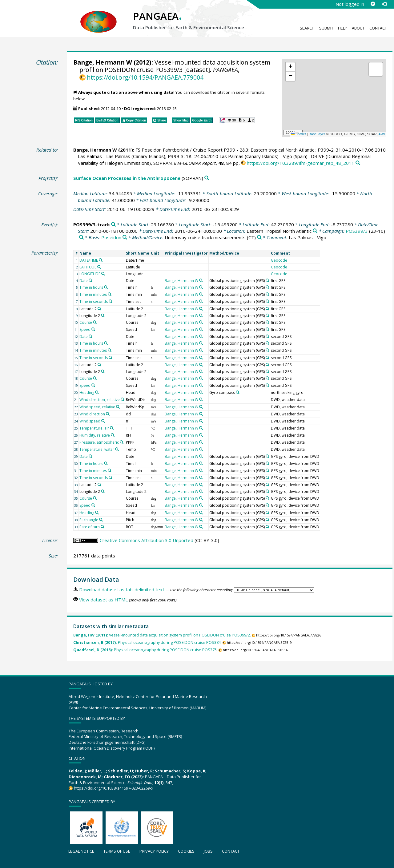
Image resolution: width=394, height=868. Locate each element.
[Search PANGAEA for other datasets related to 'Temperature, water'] (117, 449)
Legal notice (81, 851)
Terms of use (117, 851)
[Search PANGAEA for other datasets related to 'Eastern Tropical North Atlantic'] (315, 231)
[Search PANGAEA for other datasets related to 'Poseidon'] (125, 238)
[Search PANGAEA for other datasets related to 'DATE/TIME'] (101, 260)
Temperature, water (97, 449)
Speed (85, 329)
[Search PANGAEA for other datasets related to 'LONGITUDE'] (103, 274)
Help (343, 28)
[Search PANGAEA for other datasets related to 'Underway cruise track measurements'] (259, 238)
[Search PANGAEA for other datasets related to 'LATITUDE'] (99, 267)
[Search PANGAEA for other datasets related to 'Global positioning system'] (267, 280)
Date (84, 281)
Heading (87, 392)
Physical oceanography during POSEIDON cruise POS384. (147, 642)
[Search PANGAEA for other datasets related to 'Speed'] (93, 329)
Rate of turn (90, 527)
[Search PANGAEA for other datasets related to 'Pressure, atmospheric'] (122, 442)
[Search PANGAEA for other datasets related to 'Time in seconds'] (111, 301)
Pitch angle (89, 520)
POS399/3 (357, 231)
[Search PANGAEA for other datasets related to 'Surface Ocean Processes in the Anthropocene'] (207, 178)
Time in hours (91, 287)
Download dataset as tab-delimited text (122, 589)
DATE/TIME (89, 260)
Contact (378, 28)
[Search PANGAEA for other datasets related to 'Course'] (95, 322)
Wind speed (90, 421)
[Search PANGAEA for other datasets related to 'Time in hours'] (106, 287)
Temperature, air (94, 428)
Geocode (279, 260)
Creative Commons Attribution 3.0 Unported (147, 540)
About (358, 28)
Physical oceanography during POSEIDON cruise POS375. (145, 650)
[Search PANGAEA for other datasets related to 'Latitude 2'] (99, 309)
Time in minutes (93, 294)
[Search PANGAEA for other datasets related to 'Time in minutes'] (110, 294)
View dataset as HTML (103, 600)
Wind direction (92, 414)
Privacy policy (154, 851)
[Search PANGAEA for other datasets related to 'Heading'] (97, 392)
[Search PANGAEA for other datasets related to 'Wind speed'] (103, 421)
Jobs (208, 851)
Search (307, 28)
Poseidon (111, 237)
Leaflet (299, 134)
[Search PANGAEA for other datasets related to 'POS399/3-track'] (113, 225)
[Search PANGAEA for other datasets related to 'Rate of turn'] (103, 527)
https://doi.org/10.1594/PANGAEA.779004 (145, 77)
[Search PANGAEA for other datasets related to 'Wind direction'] (108, 414)
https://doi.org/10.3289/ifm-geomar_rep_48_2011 (301, 163)
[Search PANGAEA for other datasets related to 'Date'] (90, 280)
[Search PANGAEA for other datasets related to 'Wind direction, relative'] (123, 399)
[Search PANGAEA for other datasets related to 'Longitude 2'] (103, 315)
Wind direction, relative (100, 400)
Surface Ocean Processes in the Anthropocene (127, 178)
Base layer (317, 134)
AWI (382, 134)
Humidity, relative (95, 435)
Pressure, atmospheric (99, 442)
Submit (326, 28)
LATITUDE (88, 267)
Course (86, 322)
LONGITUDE (90, 274)
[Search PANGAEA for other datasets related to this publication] (358, 163)
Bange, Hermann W (103, 62)
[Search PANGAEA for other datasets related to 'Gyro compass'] (238, 392)
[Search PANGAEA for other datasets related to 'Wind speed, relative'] (118, 407)
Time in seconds (94, 301)
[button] (290, 67)
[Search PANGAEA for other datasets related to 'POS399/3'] (81, 238)
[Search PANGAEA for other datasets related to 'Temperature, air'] (112, 428)
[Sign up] (373, 4)
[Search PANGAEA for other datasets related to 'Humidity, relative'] (113, 435)
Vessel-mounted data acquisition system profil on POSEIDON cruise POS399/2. (162, 635)
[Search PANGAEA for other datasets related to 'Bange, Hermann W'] (201, 280)
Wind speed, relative (97, 407)
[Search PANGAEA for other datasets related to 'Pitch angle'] (101, 520)
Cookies (186, 851)
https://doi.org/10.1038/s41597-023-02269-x (114, 788)
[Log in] (384, 4)
